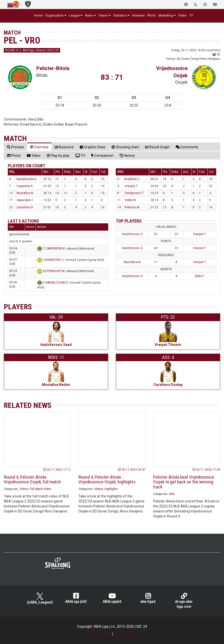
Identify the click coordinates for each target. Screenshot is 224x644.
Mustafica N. (25, 193)
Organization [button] (54, 15)
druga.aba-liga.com (184, 601)
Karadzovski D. (27, 179)
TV (191, 15)
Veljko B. (131, 200)
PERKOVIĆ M (56, 271)
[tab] (16, 147)
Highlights (111, 489)
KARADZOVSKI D (57, 283)
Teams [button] (103, 15)
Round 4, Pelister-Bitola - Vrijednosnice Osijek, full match (32, 480)
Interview (138, 15)
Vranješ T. (131, 186)
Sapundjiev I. (25, 200)
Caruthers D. (25, 207)
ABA (172, 494)
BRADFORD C (55, 260)
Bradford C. (132, 179)
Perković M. (132, 207)
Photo (152, 15)
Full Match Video (41, 489)
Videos (24, 489)
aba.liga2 (148, 598)
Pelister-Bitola (53, 68)
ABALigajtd (112, 598)
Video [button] (182, 15)
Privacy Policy (99, 634)
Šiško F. (200, 276)
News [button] (89, 15)
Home (38, 15)
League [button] (74, 15)
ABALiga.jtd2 (76, 598)
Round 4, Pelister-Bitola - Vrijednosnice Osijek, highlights (107, 480)
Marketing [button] (166, 15)
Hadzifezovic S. (133, 234)
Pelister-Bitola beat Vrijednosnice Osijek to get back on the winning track (184, 482)
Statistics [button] (120, 15)
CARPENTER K (55, 249)
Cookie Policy (125, 634)
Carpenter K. (25, 186)
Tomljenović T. (134, 193)
